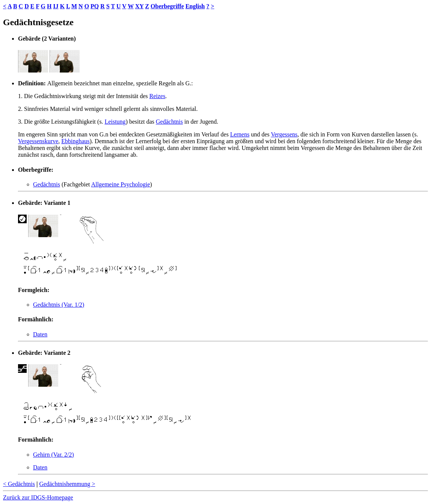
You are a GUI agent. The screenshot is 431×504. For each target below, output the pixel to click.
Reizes (157, 96)
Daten (40, 334)
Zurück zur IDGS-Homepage (38, 497)
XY (139, 6)
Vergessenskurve (38, 141)
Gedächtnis (169, 122)
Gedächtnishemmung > (67, 484)
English (195, 6)
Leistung (115, 122)
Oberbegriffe (167, 6)
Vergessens (284, 134)
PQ (95, 6)
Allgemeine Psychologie (121, 184)
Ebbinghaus (75, 141)
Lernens (240, 134)
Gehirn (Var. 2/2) (53, 455)
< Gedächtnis (19, 484)
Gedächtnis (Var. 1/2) (59, 305)
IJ (56, 6)
